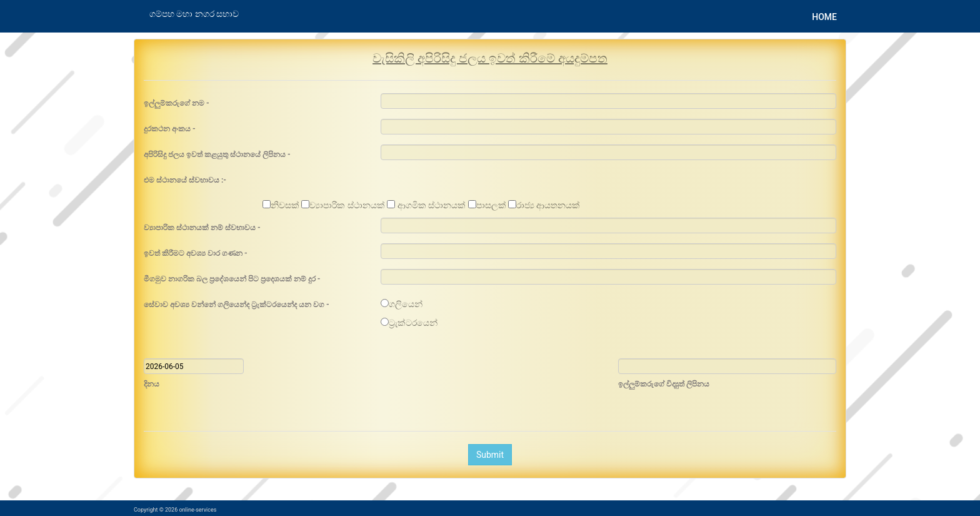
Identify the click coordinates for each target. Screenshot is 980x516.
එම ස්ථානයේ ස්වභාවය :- (185, 180)
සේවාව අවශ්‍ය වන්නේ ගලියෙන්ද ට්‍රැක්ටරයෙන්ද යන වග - (237, 305)
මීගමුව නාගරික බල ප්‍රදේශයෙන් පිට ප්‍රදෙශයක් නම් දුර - (232, 279)
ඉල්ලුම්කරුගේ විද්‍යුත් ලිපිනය (664, 384)
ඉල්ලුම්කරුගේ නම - (177, 103)
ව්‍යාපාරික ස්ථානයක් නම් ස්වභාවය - (202, 228)
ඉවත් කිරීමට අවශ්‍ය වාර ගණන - (196, 253)
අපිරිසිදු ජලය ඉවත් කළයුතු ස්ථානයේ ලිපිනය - (217, 154)
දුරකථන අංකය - (170, 129)
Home (824, 17)
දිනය (152, 384)
